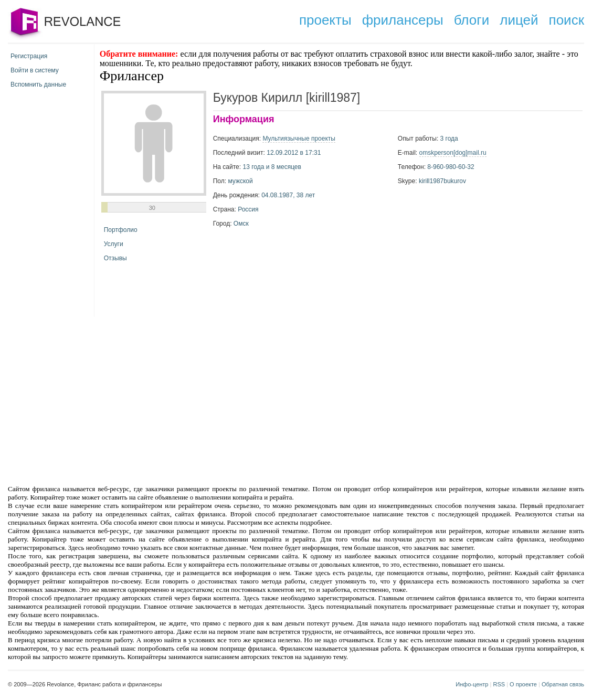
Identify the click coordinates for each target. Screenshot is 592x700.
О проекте (523, 684)
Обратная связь (563, 684)
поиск (567, 20)
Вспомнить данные (38, 84)
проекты (325, 20)
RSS (499, 684)
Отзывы (115, 258)
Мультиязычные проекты (299, 139)
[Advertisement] (207, 400)
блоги (472, 20)
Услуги (114, 244)
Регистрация (29, 56)
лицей (519, 20)
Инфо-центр (472, 684)
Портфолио (121, 230)
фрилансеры (403, 20)
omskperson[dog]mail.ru (453, 153)
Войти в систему (35, 70)
